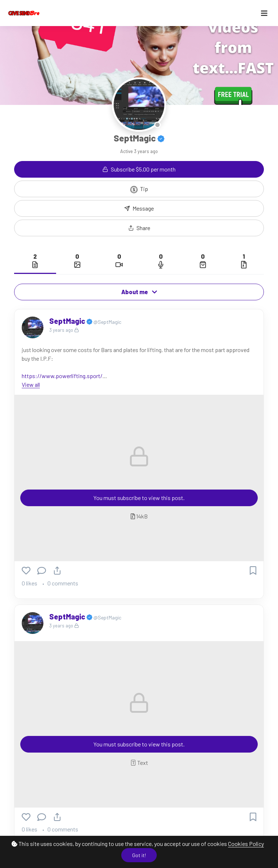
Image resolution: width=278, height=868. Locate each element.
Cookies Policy (246, 844)
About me (139, 292)
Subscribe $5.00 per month (139, 169)
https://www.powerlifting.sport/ (62, 376)
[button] (139, 228)
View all (31, 384)
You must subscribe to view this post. (139, 498)
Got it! (139, 855)
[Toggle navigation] (264, 13)
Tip (139, 189)
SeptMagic (68, 321)
